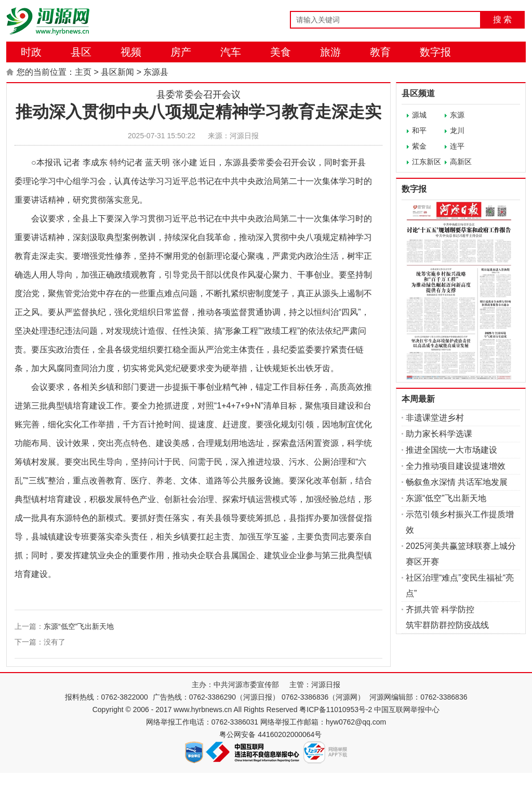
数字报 (435, 52)
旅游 (330, 52)
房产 (181, 52)
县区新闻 (117, 72)
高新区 (461, 162)
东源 (457, 115)
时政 (31, 52)
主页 (83, 72)
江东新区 (427, 162)
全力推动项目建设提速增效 (456, 466)
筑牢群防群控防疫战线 (447, 625)
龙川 (457, 130)
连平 (457, 146)
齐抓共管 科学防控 (440, 609)
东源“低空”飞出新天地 (79, 626)
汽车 (231, 52)
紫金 (419, 146)
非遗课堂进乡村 (435, 418)
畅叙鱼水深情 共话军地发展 (457, 482)
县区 (81, 52)
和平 (419, 130)
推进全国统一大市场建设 (451, 450)
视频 (131, 52)
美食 (281, 52)
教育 (380, 52)
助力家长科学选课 (439, 434)
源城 (419, 115)
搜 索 (502, 19)
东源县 (156, 72)
